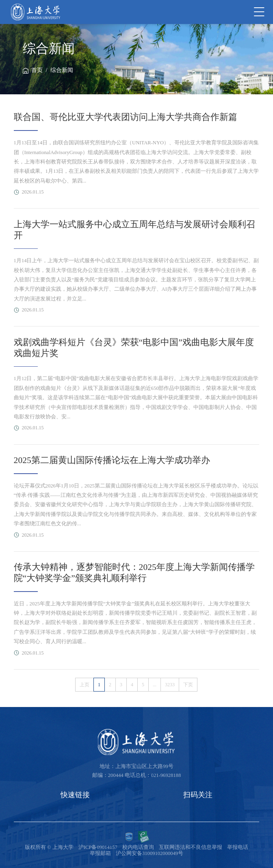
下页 (188, 685)
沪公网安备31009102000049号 (149, 853)
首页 (37, 70)
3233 (170, 685)
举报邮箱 (100, 853)
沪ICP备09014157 (98, 847)
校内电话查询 (138, 847)
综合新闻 (62, 70)
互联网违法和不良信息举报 (191, 847)
